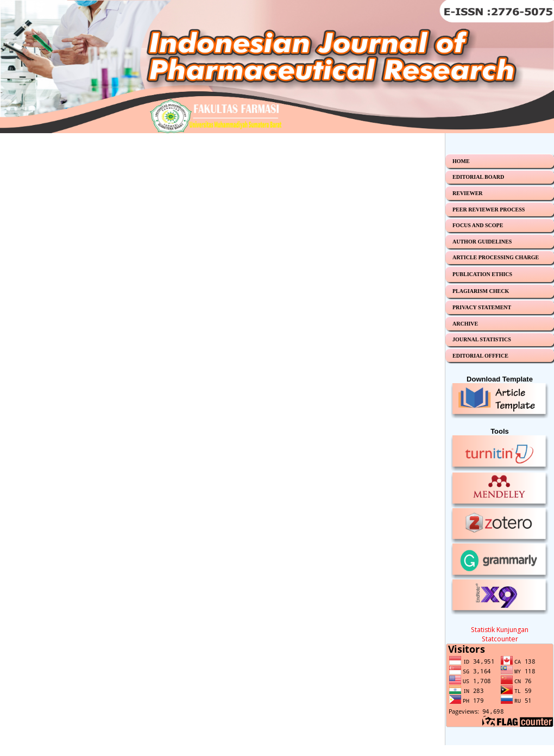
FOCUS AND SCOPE (478, 225)
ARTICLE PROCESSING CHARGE (496, 257)
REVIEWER (468, 193)
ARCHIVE (465, 324)
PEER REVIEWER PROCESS (489, 210)
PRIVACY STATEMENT (482, 307)
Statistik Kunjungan (500, 630)
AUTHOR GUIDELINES (482, 242)
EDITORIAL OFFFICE (480, 356)
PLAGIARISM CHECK (481, 291)
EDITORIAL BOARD (478, 177)
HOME (461, 161)
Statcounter (500, 639)
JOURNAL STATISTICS (482, 339)
